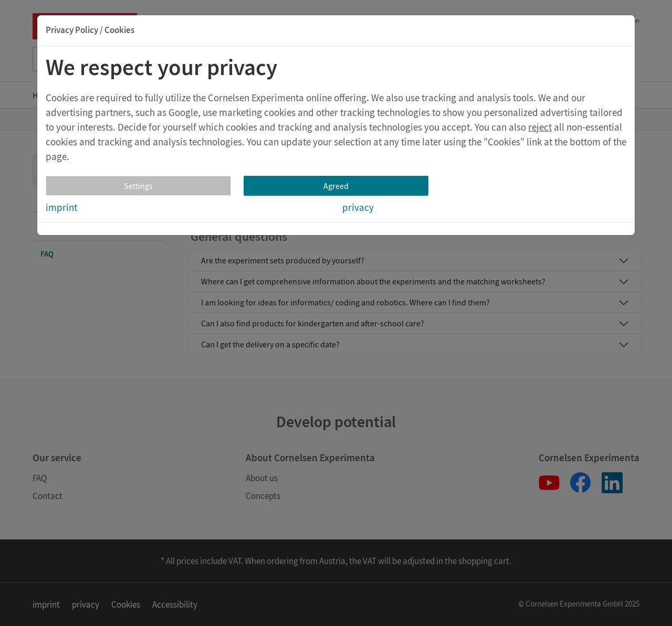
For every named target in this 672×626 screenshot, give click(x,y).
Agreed (336, 186)
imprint (61, 207)
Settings (138, 186)
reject (540, 127)
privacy (358, 207)
